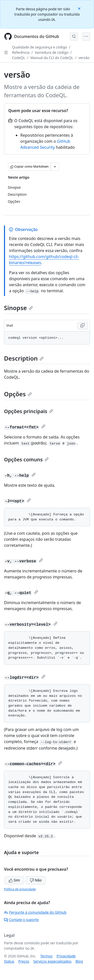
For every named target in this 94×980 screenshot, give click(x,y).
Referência (21, 52)
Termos (46, 956)
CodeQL (19, 58)
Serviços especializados (52, 961)
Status (9, 961)
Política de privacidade (20, 889)
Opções (18, 394)
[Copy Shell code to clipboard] (82, 326)
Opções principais (29, 411)
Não (36, 880)
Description (24, 358)
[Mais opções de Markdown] (55, 167)
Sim (14, 880)
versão (84, 58)
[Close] (80, 8)
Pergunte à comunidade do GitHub (35, 912)
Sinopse (18, 308)
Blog (79, 961)
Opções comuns (26, 459)
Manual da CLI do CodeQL (52, 58)
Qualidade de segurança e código (40, 47)
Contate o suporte (21, 920)
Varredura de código (52, 52)
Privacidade (66, 956)
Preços (24, 961)
